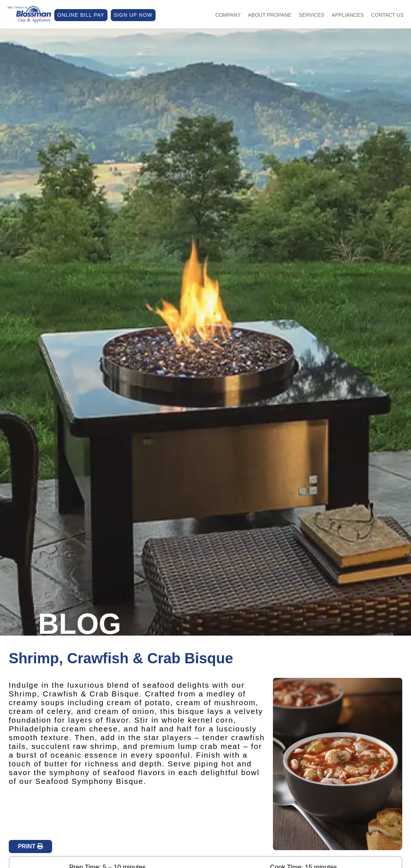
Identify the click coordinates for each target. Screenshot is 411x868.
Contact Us (387, 15)
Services (312, 15)
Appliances (348, 15)
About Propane (270, 15)
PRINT (30, 846)
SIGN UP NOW (133, 15)
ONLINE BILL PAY (81, 15)
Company (228, 15)
